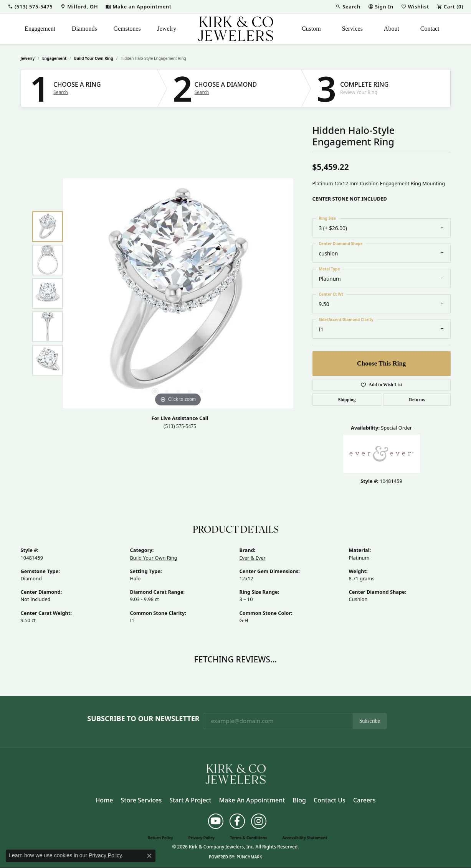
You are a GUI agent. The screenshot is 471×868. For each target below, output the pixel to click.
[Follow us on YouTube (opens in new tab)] (216, 821)
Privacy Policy (202, 838)
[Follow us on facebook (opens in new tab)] (237, 821)
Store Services (141, 800)
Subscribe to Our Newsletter (143, 719)
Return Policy (160, 838)
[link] (79, 7)
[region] (178, 293)
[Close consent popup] (149, 856)
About (392, 29)
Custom (311, 29)
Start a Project (190, 800)
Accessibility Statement (305, 838)
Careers (364, 800)
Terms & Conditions (249, 838)
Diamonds (84, 29)
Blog (299, 800)
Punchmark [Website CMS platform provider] (249, 857)
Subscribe (370, 721)
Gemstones (127, 29)
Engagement (40, 29)
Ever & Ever (253, 558)
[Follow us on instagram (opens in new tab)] (259, 821)
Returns (417, 400)
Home (104, 800)
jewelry (28, 58)
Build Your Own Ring (94, 58)
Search (61, 92)
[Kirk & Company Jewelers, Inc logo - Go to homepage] (236, 29)
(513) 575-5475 (180, 426)
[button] (30, 7)
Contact (430, 29)
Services (352, 29)
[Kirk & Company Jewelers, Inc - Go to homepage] (236, 773)
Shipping (347, 400)
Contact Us (330, 800)
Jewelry (167, 29)
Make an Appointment (252, 800)
